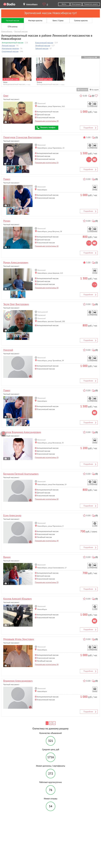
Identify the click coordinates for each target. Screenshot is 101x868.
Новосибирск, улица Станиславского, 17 (51, 568)
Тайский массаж (42, 48)
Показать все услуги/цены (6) (47, 246)
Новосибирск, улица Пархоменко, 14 (50, 148)
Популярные (91, 57)
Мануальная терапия (10, 48)
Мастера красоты (35, 20)
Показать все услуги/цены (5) (47, 163)
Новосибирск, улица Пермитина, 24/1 (50, 106)
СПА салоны (13, 27)
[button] (18, 169)
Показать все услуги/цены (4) (47, 121)
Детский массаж (8, 45)
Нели (5, 82)
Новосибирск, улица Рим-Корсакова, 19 (51, 484)
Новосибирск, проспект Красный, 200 (50, 321)
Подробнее (90, 128)
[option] (17, 72)
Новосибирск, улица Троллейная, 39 (49, 360)
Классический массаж (44, 43)
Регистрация (76, 4)
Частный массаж (13, 20)
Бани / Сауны (58, 20)
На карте (94, 90)
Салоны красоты (81, 20)
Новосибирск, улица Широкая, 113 (49, 273)
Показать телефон (46, 128)
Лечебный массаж (43, 45)
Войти (64, 4)
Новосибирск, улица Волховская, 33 (49, 443)
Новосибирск (41, 190)
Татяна (39, 82)
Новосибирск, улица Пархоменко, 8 (49, 526)
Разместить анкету (91, 4)
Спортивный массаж (10, 51)
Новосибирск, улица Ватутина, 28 (49, 231)
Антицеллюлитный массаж (13, 43)
